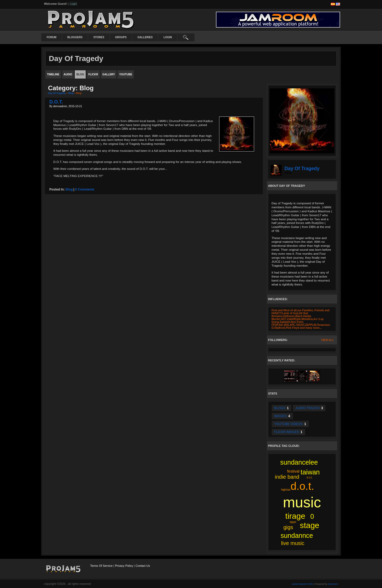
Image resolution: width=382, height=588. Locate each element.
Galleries (145, 37)
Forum (52, 37)
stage (309, 525)
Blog (71, 93)
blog (69, 189)
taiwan (310, 472)
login (168, 37)
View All (327, 340)
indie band (287, 477)
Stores (99, 37)
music (302, 502)
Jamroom (333, 584)
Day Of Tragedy (57, 93)
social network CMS (302, 584)
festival (293, 471)
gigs (288, 527)
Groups (121, 37)
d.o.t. (302, 486)
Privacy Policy (124, 566)
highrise (286, 490)
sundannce (297, 535)
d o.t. (310, 477)
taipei (293, 522)
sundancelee (299, 462)
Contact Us (143, 566)
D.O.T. (56, 102)
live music (293, 543)
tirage (295, 516)
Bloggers (75, 37)
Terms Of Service (101, 566)
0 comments (85, 189)
